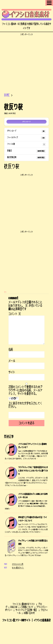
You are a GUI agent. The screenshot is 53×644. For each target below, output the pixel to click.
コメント (15, 314)
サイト (12, 372)
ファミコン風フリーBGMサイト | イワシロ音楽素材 (27, 600)
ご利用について (27, 586)
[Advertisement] (26, 62)
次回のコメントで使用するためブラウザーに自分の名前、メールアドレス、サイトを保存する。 (25, 390)
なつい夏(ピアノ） (18, 568)
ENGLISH (14, 586)
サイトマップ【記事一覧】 (27, 589)
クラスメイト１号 (18, 564)
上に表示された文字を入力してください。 (25, 405)
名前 (11, 350)
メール (12, 361)
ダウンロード (26, 122)
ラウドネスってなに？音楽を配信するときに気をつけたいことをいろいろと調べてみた (33, 471)
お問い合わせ (29, 592)
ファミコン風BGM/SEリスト (24, 584)
